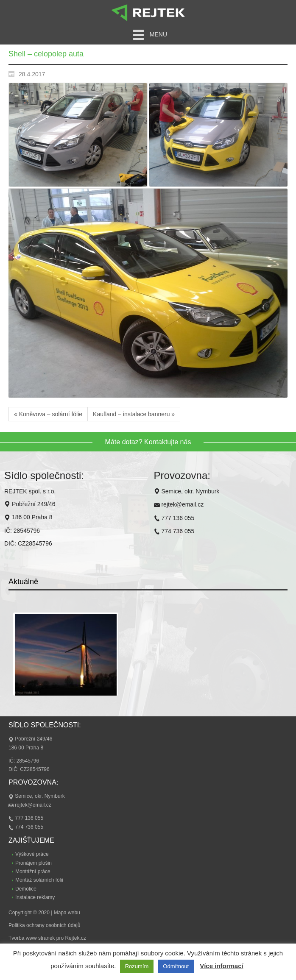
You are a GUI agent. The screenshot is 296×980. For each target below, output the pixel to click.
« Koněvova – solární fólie (48, 414)
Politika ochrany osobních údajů (44, 925)
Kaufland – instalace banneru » (134, 414)
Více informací (222, 966)
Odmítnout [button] (176, 966)
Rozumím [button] (137, 966)
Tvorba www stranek (32, 938)
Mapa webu (67, 913)
